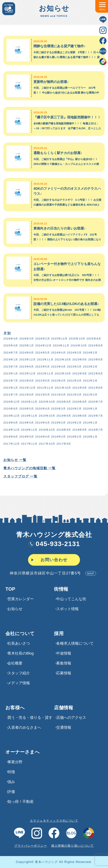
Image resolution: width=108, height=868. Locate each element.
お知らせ (15, 609)
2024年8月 (96, 345)
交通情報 (64, 727)
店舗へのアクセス (71, 717)
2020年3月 (59, 409)
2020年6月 (11, 409)
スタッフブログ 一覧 (20, 476)
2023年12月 (27, 359)
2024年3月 (74, 353)
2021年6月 (27, 395)
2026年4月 (11, 339)
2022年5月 (43, 381)
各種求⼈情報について (75, 643)
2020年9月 (64, 402)
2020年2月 (74, 409)
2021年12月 (27, 388)
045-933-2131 (54, 544)
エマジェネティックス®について (54, 821)
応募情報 (64, 673)
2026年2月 (43, 339)
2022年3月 (74, 381)
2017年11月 (29, 444)
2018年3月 (59, 437)
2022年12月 (27, 373)
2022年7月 (11, 381)
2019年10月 (47, 416)
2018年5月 (27, 437)
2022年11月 (45, 373)
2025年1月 (27, 345)
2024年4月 (59, 353)
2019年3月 (59, 423)
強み (11, 782)
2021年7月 (11, 395)
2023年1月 (11, 373)
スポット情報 (67, 609)
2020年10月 (47, 402)
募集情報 (64, 663)
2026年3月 (27, 339)
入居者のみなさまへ (24, 727)
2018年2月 (74, 437)
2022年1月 (11, 388)
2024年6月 (27, 353)
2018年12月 (12, 430)
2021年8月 (96, 388)
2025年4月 (11, 345)
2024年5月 (43, 353)
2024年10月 (79, 345)
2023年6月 (27, 367)
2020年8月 (80, 402)
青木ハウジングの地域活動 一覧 (30, 468)
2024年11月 (61, 345)
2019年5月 (27, 423)
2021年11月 (45, 388)
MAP (91, 573)
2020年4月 (43, 409)
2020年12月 (12, 402)
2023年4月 (59, 367)
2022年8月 (96, 373)
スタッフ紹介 (19, 673)
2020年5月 (27, 409)
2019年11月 (29, 416)
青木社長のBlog (21, 653)
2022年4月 (59, 381)
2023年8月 (96, 359)
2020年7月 (96, 402)
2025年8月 (94, 339)
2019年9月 (64, 416)
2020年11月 (29, 402)
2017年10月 (47, 444)
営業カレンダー (21, 599)
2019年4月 (43, 423)
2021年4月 (59, 395)
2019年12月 (12, 416)
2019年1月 (90, 423)
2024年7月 (11, 353)
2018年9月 (64, 430)
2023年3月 (74, 367)
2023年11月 (45, 359)
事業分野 (15, 762)
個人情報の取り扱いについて (72, 846)
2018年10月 (47, 430)
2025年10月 (77, 339)
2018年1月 (90, 437)
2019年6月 (11, 423)
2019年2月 (74, 423)
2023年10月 (63, 359)
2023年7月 (11, 367)
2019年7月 (96, 416)
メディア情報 (19, 683)
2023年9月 (80, 359)
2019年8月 (80, 416)
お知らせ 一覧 (15, 460)
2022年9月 (80, 373)
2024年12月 (43, 345)
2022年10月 (63, 373)
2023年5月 (43, 367)
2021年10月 (63, 388)
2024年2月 (90, 353)
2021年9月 (80, 388)
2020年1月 (90, 409)
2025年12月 (59, 339)
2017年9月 (64, 444)
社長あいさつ (19, 643)
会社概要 (15, 663)
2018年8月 (80, 430)
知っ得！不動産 (21, 802)
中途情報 (64, 653)
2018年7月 (96, 430)
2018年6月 (11, 437)
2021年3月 (74, 395)
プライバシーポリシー (31, 846)
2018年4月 (43, 437)
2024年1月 (11, 359)
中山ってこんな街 (71, 599)
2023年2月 (90, 367)
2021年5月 (43, 395)
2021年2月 (90, 395)
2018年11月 (29, 430)
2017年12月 (12, 444)
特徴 (11, 772)
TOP (10, 589)
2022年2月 (90, 381)
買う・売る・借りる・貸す (30, 717)
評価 (11, 792)
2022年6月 (27, 381)
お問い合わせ (54, 560)
